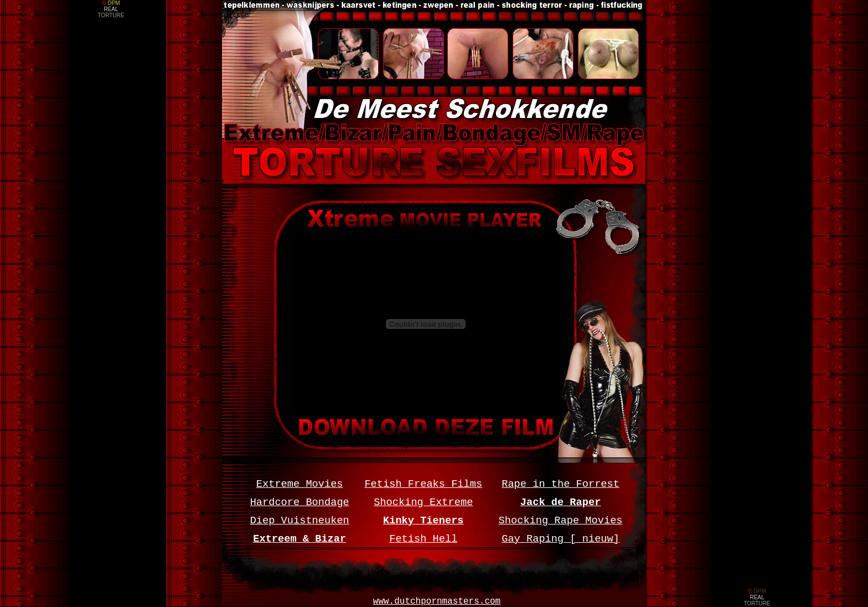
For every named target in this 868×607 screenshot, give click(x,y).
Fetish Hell (423, 539)
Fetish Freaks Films (423, 484)
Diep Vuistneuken (300, 521)
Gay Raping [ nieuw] (560, 539)
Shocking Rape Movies (561, 521)
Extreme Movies (300, 484)
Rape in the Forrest (560, 484)
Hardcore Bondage (300, 502)
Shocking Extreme (423, 502)
